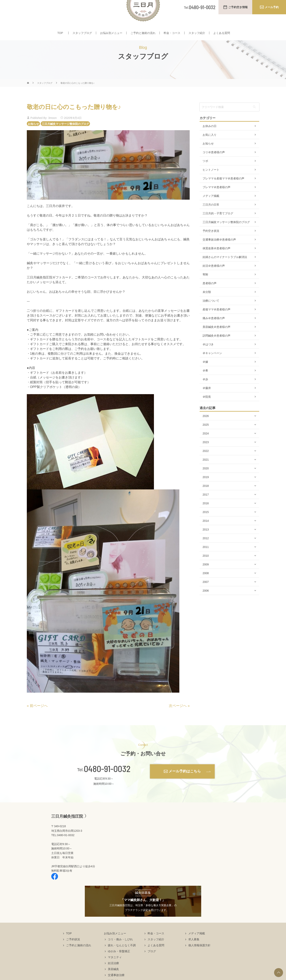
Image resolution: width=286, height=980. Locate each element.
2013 (206, 541)
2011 (206, 559)
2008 (206, 585)
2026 (206, 428)
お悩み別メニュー (111, 33)
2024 (206, 445)
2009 (206, 576)
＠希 (205, 382)
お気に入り (210, 146)
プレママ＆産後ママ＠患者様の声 (223, 190)
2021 (206, 471)
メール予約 (272, 7)
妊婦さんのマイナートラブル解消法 (225, 269)
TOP (60, 33)
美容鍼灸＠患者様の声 (216, 339)
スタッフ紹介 (197, 33)
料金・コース (172, 33)
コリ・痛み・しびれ (120, 951)
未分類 (207, 304)
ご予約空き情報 (238, 7)
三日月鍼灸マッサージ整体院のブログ (65, 135)
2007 (206, 594)
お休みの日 (210, 138)
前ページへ (39, 717)
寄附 (205, 286)
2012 (206, 550)
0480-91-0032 (107, 780)
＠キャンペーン (212, 365)
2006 (206, 602)
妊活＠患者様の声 (214, 277)
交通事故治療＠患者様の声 (219, 251)
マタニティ (115, 969)
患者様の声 (210, 295)
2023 (206, 454)
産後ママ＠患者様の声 (216, 321)
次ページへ (178, 717)
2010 (206, 567)
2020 (206, 480)
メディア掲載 (211, 208)
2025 (206, 436)
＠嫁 (205, 374)
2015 (206, 524)
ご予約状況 (73, 951)
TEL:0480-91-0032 (63, 847)
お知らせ (33, 135)
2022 (206, 463)
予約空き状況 (211, 243)
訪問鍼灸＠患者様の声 (216, 347)
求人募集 (194, 951)
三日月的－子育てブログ (218, 225)
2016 (206, 515)
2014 (206, 532)
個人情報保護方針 (199, 957)
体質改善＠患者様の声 (216, 260)
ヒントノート (211, 181)
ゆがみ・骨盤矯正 (119, 963)
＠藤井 (207, 400)
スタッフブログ (82, 33)
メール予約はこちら (185, 783)
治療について (211, 312)
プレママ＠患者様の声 (216, 199)
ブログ (152, 963)
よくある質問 (222, 33)
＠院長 (207, 408)
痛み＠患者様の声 (214, 330)
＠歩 (205, 391)
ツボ (205, 173)
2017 (206, 506)
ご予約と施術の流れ (143, 33)
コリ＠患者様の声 (214, 164)
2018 (206, 498)
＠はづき (208, 356)
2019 (206, 489)
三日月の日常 (211, 216)
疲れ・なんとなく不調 (122, 957)
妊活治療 (113, 975)
